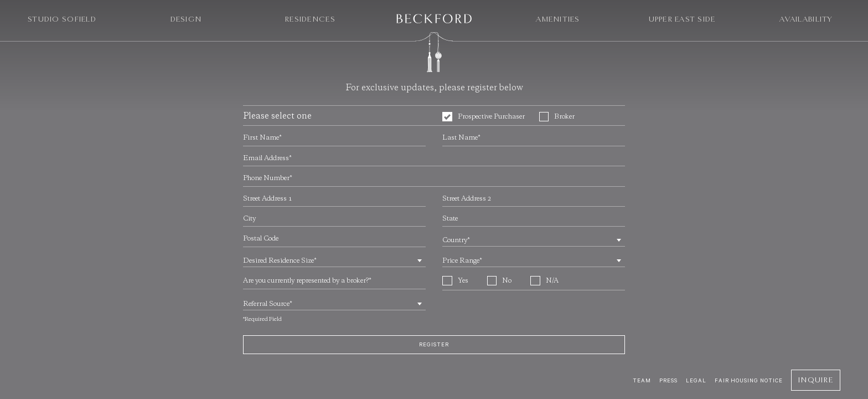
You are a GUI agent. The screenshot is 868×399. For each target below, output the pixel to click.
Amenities (558, 19)
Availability (806, 19)
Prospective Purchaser (484, 117)
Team (642, 380)
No (500, 281)
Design (186, 19)
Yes (455, 281)
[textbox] (534, 241)
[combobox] (534, 239)
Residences (310, 19)
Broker (557, 117)
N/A (544, 281)
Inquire (816, 380)
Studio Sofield (62, 19)
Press (668, 380)
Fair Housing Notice (749, 380)
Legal (696, 380)
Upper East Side (682, 19)
